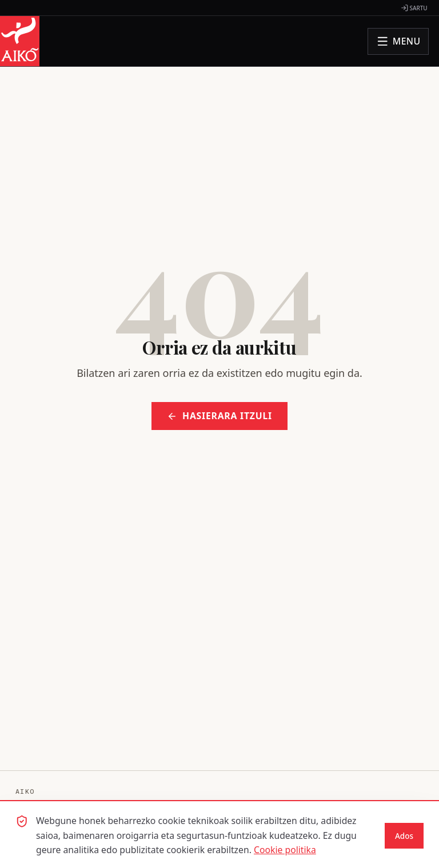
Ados (404, 836)
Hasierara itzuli (219, 416)
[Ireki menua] (398, 41)
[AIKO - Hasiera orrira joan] (20, 41)
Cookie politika (285, 850)
